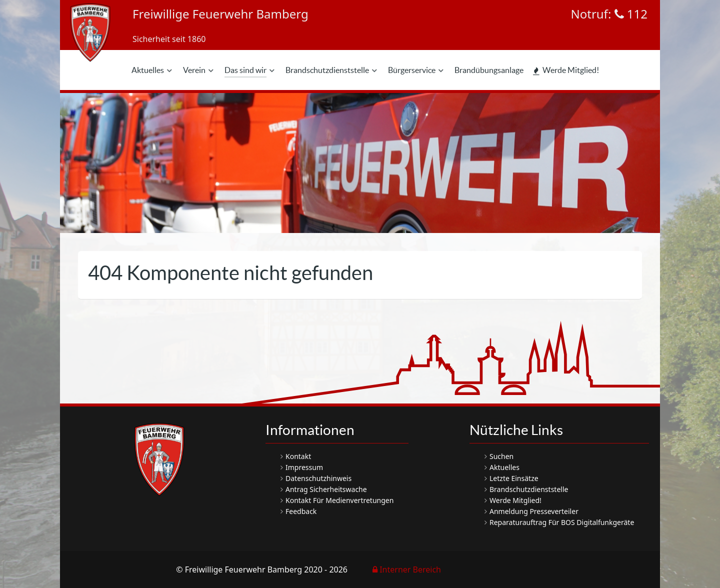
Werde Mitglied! (515, 500)
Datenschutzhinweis (318, 478)
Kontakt (298, 456)
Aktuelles (504, 467)
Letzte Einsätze (514, 478)
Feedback (301, 511)
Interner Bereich (407, 569)
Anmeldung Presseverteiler (534, 511)
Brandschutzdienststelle (529, 489)
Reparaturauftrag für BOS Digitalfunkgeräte (562, 522)
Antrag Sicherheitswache (326, 489)
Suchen (501, 456)
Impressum (304, 467)
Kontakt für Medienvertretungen (339, 500)
